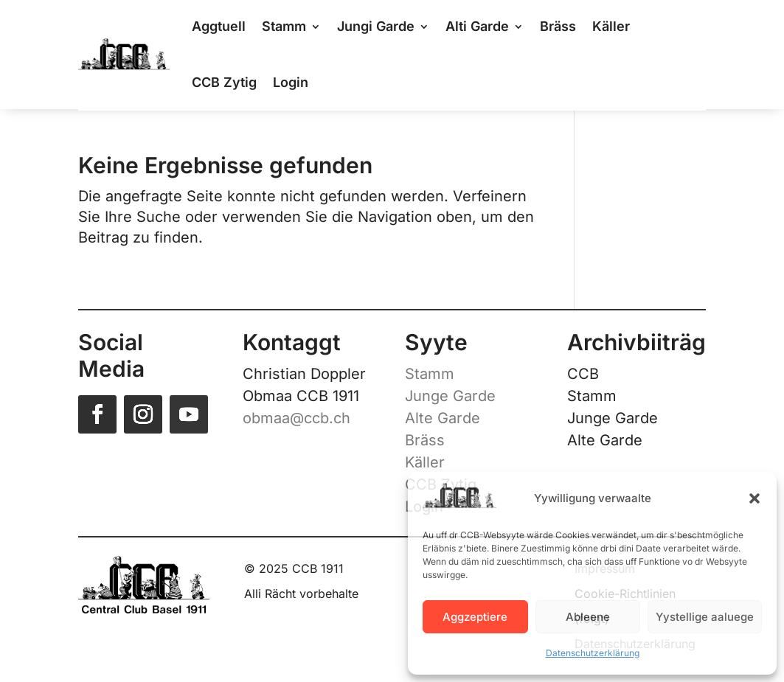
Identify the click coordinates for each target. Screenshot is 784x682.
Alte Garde (443, 418)
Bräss (425, 440)
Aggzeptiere (475, 617)
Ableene (588, 617)
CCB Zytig (224, 82)
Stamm (430, 374)
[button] (754, 498)
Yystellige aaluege (705, 617)
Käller (425, 462)
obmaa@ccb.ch (296, 418)
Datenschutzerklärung (593, 653)
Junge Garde (450, 396)
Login (291, 82)
